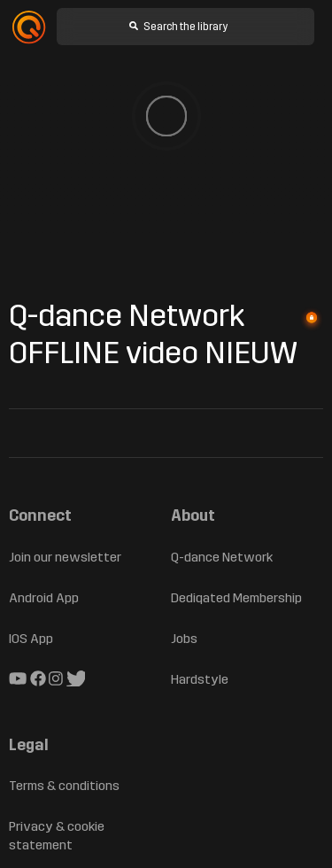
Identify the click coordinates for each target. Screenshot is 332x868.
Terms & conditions (64, 786)
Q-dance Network (222, 557)
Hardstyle (200, 679)
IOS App (31, 639)
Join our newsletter (65, 557)
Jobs (184, 639)
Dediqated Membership (236, 598)
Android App (44, 598)
